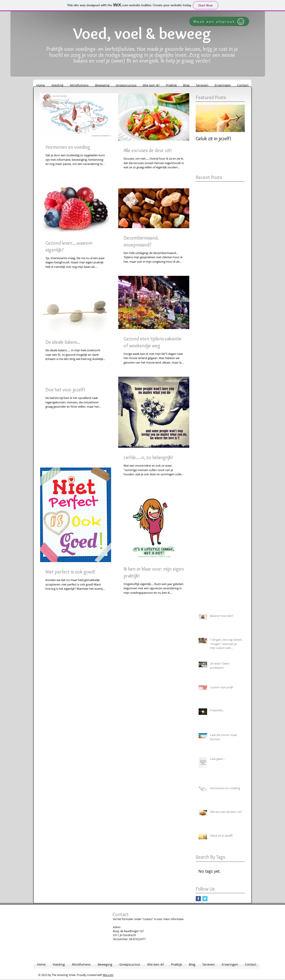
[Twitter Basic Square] (205, 899)
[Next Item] (238, 118)
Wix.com (108, 975)
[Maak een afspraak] (219, 21)
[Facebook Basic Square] (198, 899)
